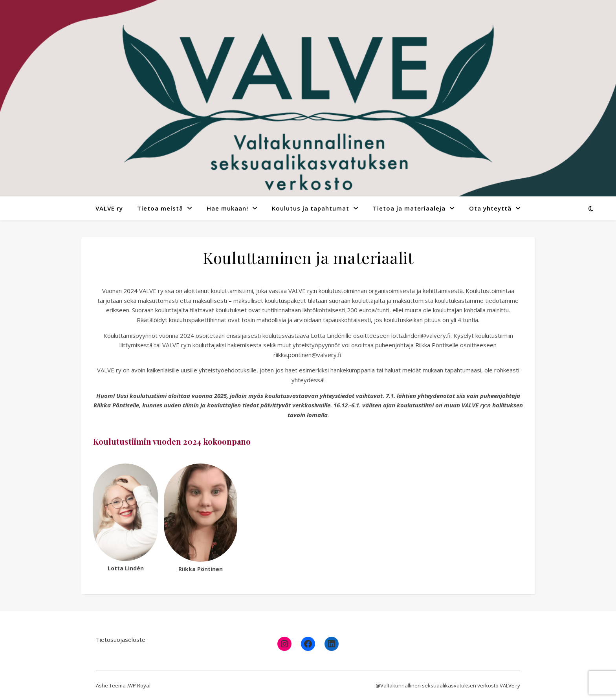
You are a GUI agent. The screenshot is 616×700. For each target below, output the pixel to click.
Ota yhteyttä (490, 208)
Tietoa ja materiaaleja (409, 208)
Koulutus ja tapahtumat (311, 208)
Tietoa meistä (160, 208)
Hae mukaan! (227, 208)
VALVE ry (109, 208)
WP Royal (139, 685)
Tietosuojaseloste (121, 640)
